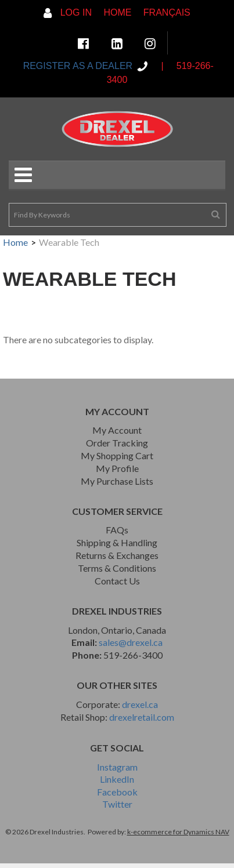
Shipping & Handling (117, 542)
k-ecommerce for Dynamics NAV (178, 832)
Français (167, 12)
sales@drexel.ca (131, 642)
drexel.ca (140, 704)
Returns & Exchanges (117, 555)
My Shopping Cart (117, 455)
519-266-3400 (133, 655)
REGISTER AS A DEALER (79, 66)
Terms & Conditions (117, 568)
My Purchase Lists (117, 481)
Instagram (117, 767)
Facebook (117, 792)
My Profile (117, 468)
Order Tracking (117, 443)
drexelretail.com (142, 717)
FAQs (117, 530)
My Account (117, 430)
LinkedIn (117, 779)
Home (117, 12)
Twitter (117, 804)
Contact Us (117, 581)
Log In (68, 12)
